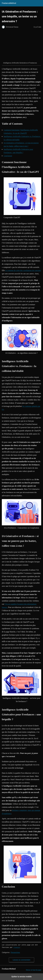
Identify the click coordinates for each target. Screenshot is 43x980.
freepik (17, 948)
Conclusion (8, 156)
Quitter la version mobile (21, 977)
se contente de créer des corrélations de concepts (23, 270)
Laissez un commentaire (22, 960)
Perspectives (15, 952)
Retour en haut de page (34, 970)
